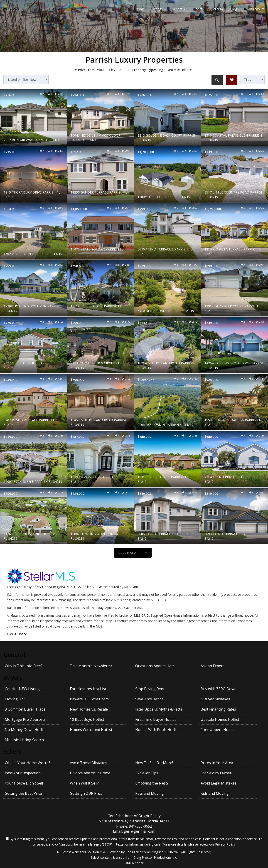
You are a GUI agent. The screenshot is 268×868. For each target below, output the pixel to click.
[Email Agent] (7, 9)
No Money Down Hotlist (25, 730)
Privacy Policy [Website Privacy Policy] (225, 844)
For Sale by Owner (216, 773)
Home (140, 9)
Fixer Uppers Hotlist (218, 730)
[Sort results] (26, 80)
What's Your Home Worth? (27, 763)
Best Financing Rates (218, 709)
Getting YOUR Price (86, 793)
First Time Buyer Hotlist (155, 719)
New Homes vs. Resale (89, 709)
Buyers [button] (198, 9)
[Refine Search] (217, 80)
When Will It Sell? (84, 783)
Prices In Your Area (217, 763)
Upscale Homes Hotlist (220, 719)
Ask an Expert (212, 666)
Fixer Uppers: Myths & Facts (159, 709)
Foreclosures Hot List (88, 689)
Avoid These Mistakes (89, 763)
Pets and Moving (150, 793)
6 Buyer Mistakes (215, 699)
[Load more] (133, 553)
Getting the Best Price (23, 793)
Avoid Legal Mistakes (219, 783)
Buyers (13, 677)
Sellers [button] (217, 9)
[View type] (252, 80)
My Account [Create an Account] (254, 9)
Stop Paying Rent (150, 689)
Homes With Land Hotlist (91, 730)
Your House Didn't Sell (24, 783)
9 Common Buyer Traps (25, 709)
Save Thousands (149, 699)
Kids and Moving (215, 793)
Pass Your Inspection (23, 773)
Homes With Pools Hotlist (157, 730)
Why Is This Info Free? (24, 666)
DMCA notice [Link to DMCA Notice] (134, 863)
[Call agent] (14, 9)
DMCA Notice (17, 634)
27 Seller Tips (147, 773)
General (14, 655)
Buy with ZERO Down (219, 689)
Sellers (12, 751)
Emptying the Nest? (152, 783)
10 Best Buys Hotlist (87, 719)
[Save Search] (232, 80)
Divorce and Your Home (90, 773)
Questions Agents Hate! (155, 666)
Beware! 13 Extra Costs (89, 699)
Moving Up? (15, 699)
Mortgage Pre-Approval (25, 719)
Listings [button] (158, 9)
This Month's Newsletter (91, 666)
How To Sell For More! (154, 763)
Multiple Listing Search (24, 740)
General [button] (179, 9)
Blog (234, 9)
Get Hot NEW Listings (23, 689)
